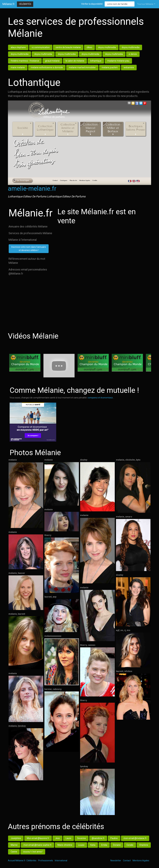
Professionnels (46, 861)
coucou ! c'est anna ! (33, 852)
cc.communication (41, 47)
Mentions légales (141, 861)
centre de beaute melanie (68, 47)
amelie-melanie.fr (32, 189)
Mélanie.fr (9, 4)
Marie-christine (65, 845)
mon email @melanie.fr (135, 838)
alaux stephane (18, 47)
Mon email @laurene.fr (38, 838)
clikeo (89, 47)
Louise (81, 845)
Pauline (114, 838)
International (61, 861)
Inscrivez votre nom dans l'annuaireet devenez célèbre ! (29, 249)
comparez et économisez (100, 398)
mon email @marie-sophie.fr (37, 845)
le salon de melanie (75, 61)
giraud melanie (52, 61)
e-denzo (133, 54)
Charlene (144, 845)
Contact (127, 861)
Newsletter (116, 861)
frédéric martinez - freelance (25, 61)
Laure (68, 838)
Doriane (117, 845)
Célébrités (25, 4)
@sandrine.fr (98, 838)
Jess (57, 838)
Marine (14, 845)
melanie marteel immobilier (82, 67)
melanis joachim (110, 67)
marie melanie (18, 67)
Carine (14, 852)
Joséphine (16, 838)
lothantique (96, 61)
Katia (93, 845)
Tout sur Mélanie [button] (145, 4)
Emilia (104, 845)
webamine (129, 67)
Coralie (130, 845)
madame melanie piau (118, 61)
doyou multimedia (107, 47)
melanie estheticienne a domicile (47, 67)
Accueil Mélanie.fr (17, 861)
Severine (82, 838)
